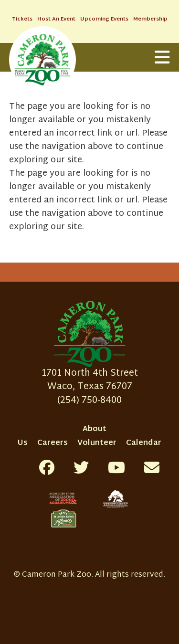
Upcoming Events (104, 19)
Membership (150, 19)
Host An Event (56, 19)
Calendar (144, 443)
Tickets (22, 19)
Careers (53, 443)
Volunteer (97, 443)
